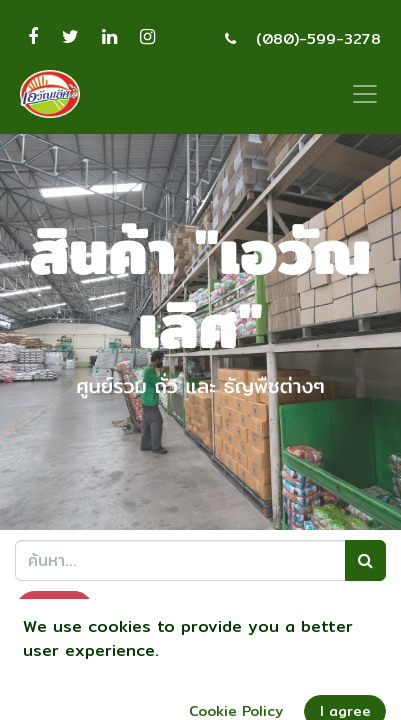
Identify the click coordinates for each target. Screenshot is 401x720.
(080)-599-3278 (318, 38)
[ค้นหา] (365, 560)
